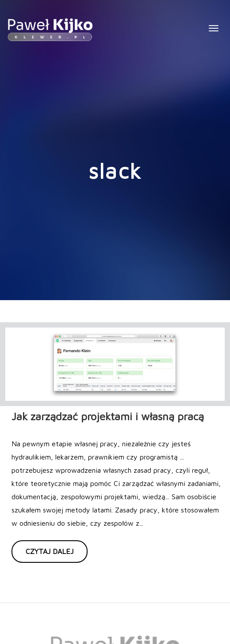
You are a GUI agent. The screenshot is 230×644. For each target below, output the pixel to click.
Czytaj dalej (50, 551)
